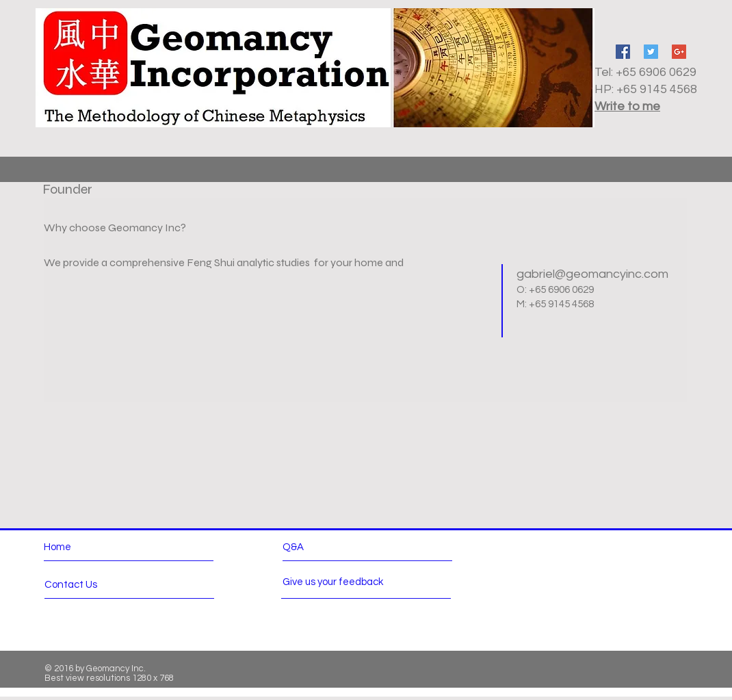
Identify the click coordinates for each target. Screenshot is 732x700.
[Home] (103, 547)
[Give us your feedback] (339, 582)
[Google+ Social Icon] (679, 52)
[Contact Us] (96, 585)
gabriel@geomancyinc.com (592, 274)
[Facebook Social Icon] (623, 52)
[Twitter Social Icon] (651, 52)
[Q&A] (322, 547)
